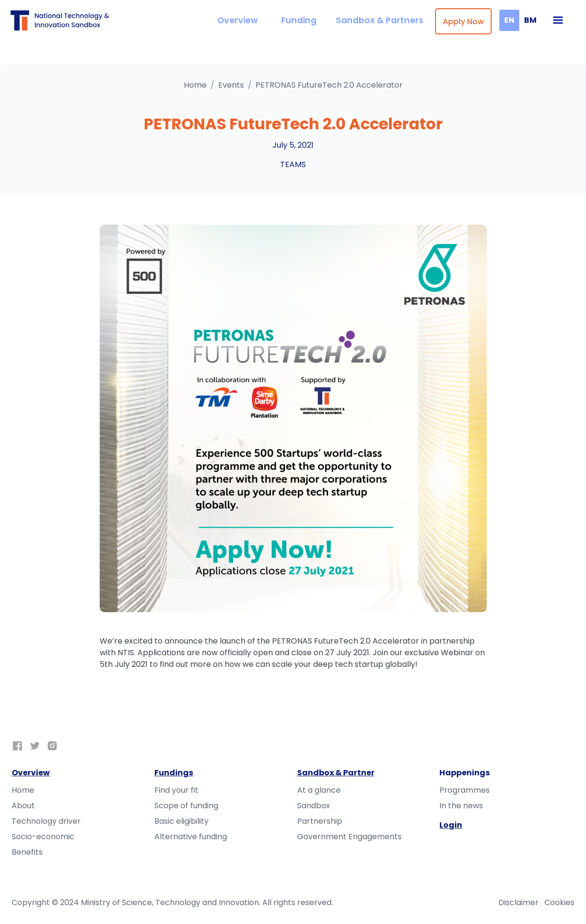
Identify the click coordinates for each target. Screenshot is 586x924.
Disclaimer (518, 902)
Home (195, 85)
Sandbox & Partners (380, 20)
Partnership (320, 821)
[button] (558, 20)
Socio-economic (43, 837)
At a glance (319, 790)
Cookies (559, 902)
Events (231, 85)
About (23, 806)
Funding (299, 20)
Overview (238, 20)
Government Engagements (349, 837)
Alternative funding (191, 837)
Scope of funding (186, 806)
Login (451, 825)
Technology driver (46, 821)
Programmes (465, 790)
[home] (62, 20)
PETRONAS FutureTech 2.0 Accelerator (329, 85)
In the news (461, 806)
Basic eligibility (181, 821)
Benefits (27, 852)
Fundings (174, 773)
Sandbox (314, 806)
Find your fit (176, 790)
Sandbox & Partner (336, 773)
